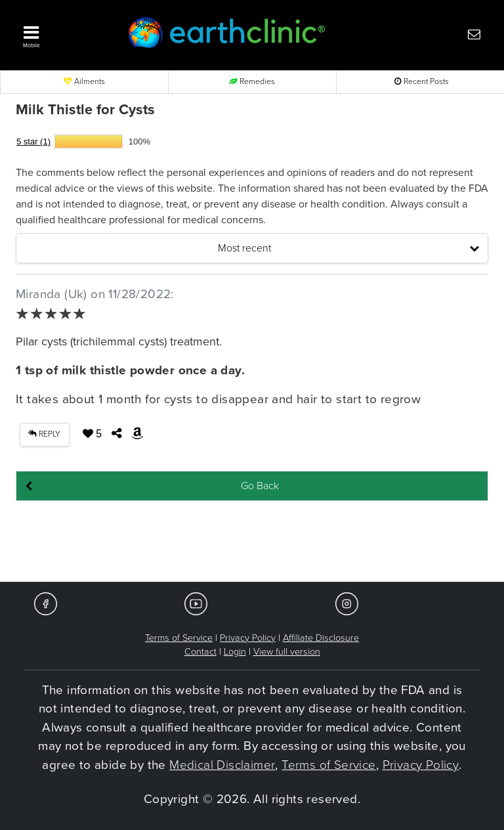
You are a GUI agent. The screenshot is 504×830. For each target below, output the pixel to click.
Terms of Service (179, 638)
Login (235, 652)
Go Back (260, 486)
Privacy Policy (248, 638)
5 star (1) (33, 142)
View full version (287, 652)
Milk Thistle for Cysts (85, 110)
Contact (200, 652)
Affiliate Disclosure (321, 638)
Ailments (84, 82)
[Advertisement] (252, 542)
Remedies (252, 82)
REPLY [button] (44, 434)
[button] (62, 33)
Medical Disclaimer (222, 765)
